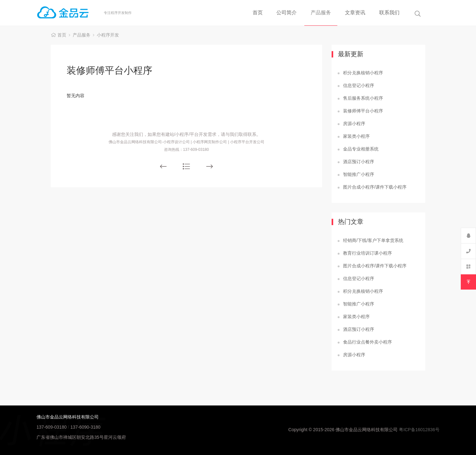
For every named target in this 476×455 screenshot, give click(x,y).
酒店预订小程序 (359, 162)
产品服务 (321, 13)
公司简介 (287, 13)
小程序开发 (108, 35)
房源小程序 (354, 124)
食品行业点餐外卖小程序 (367, 342)
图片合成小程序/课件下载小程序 (375, 187)
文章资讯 (355, 13)
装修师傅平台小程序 (363, 111)
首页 (258, 13)
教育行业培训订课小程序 (367, 253)
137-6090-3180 (86, 427)
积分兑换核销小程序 (363, 73)
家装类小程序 (356, 136)
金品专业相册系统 (361, 149)
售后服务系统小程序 (363, 98)
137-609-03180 (52, 427)
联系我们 (389, 13)
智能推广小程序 (359, 174)
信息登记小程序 (359, 85)
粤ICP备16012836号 (419, 430)
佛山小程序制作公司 (70, 13)
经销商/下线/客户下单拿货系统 (373, 240)
